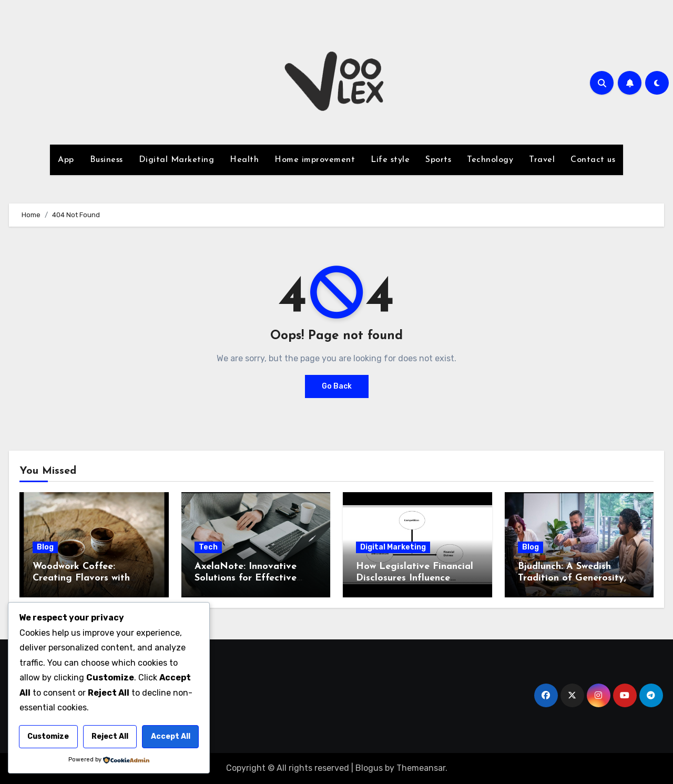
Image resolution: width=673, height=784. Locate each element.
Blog (45, 547)
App (66, 160)
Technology (490, 160)
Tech (208, 547)
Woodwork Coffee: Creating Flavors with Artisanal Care (81, 578)
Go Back (337, 386)
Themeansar (421, 768)
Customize (48, 736)
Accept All (171, 736)
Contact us (593, 160)
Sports (438, 160)
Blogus (369, 768)
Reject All (110, 736)
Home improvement (315, 160)
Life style (390, 160)
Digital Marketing (177, 160)
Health (244, 160)
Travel (542, 160)
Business (106, 160)
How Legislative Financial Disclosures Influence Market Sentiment (415, 578)
